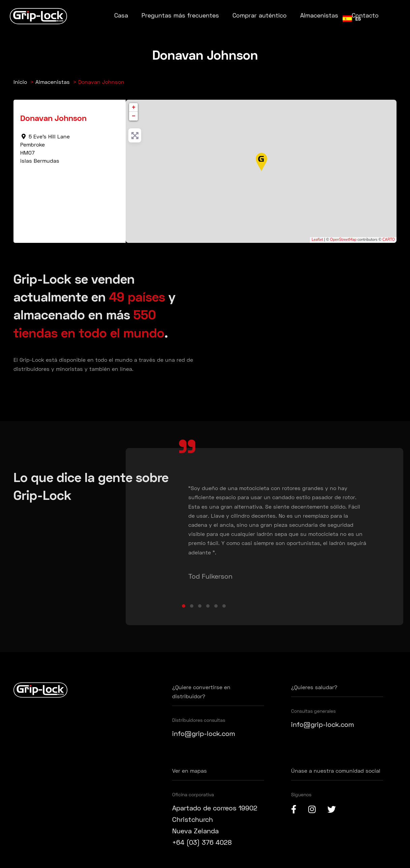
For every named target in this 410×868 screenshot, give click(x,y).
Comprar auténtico (260, 15)
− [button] (134, 116)
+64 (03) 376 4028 (202, 842)
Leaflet (317, 240)
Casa (121, 15)
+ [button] (134, 107)
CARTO (389, 240)
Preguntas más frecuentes (180, 15)
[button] (184, 606)
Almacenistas (319, 15)
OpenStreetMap (343, 240)
